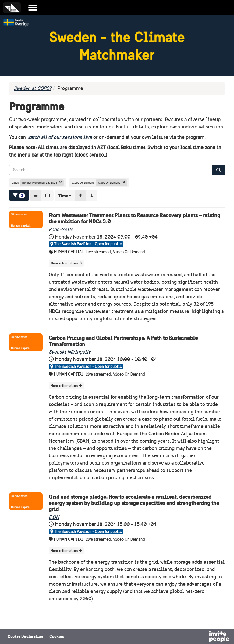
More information (66, 263)
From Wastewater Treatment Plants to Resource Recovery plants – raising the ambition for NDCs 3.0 (135, 218)
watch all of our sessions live (60, 137)
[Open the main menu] (33, 8)
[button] (65, 196)
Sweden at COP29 (33, 88)
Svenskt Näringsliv (70, 352)
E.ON (54, 517)
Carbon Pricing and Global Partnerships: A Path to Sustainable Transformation (123, 341)
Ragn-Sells (61, 230)
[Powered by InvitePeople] (203, 637)
